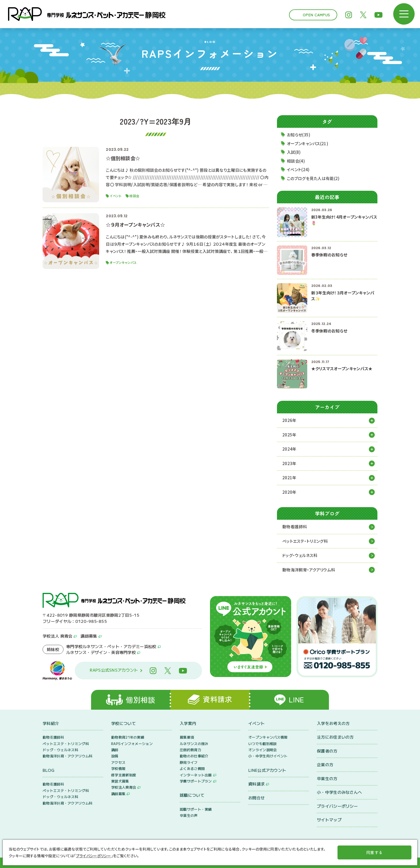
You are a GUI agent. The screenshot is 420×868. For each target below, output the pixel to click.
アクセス (118, 762)
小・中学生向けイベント (268, 756)
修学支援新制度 (124, 775)
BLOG (48, 770)
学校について (123, 723)
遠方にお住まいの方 (335, 737)
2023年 (289, 463)
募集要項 (187, 737)
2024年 (289, 449)
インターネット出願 (196, 775)
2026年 (289, 420)
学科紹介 (51, 723)
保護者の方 (327, 751)
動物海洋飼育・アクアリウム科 (309, 570)
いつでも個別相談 (262, 744)
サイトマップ (329, 820)
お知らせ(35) (299, 135)
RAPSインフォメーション (132, 744)
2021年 (289, 478)
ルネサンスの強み (194, 744)
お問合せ (256, 798)
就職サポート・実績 (196, 809)
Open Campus (316, 15)
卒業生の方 (327, 778)
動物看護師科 (295, 527)
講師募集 (89, 636)
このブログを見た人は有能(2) (313, 178)
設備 (115, 756)
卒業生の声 (189, 815)
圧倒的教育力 (190, 750)
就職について (192, 795)
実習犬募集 (120, 781)
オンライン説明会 (262, 750)
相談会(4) (296, 161)
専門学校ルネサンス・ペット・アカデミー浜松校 (111, 646)
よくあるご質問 (192, 768)
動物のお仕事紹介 (194, 756)
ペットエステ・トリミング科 (305, 541)
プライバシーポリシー (337, 806)
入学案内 (188, 723)
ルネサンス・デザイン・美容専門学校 (101, 652)
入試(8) (294, 152)
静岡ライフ (189, 762)
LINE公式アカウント (267, 770)
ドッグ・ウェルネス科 (300, 555)
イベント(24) (298, 169)
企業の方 (325, 764)
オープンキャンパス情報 (268, 737)
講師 (115, 750)
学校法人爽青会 (124, 787)
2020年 (289, 492)
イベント (256, 723)
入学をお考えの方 (333, 723)
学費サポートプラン (196, 781)
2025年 (289, 435)
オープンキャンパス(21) (307, 143)
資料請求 (256, 784)
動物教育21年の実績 (128, 737)
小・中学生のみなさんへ (339, 792)
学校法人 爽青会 (57, 636)
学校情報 (118, 768)
